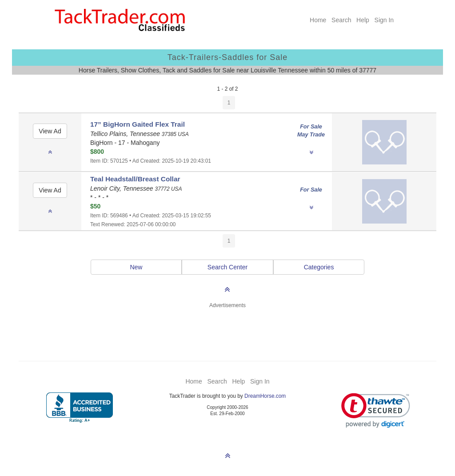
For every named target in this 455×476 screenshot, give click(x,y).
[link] (376, 410)
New (136, 267)
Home (318, 20)
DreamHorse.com (265, 396)
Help (363, 20)
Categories (319, 267)
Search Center (227, 267)
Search (341, 20)
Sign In (384, 20)
